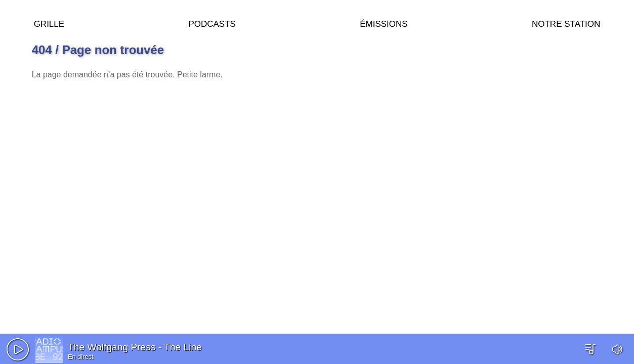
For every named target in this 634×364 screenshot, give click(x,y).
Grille (49, 22)
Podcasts (212, 22)
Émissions (384, 22)
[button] (18, 349)
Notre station (566, 22)
